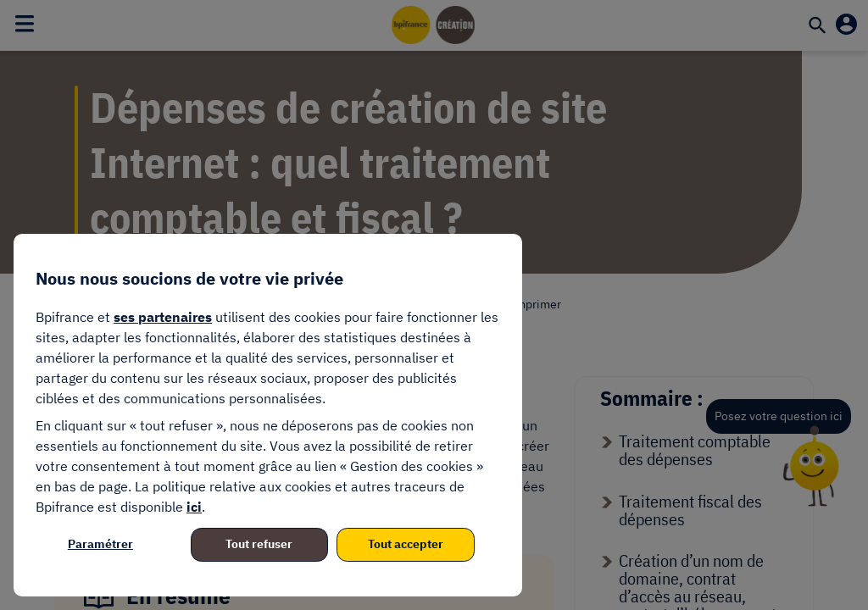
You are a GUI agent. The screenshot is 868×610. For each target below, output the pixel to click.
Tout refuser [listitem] (259, 544)
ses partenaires (163, 317)
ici (194, 507)
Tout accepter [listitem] (406, 544)
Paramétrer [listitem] (100, 544)
